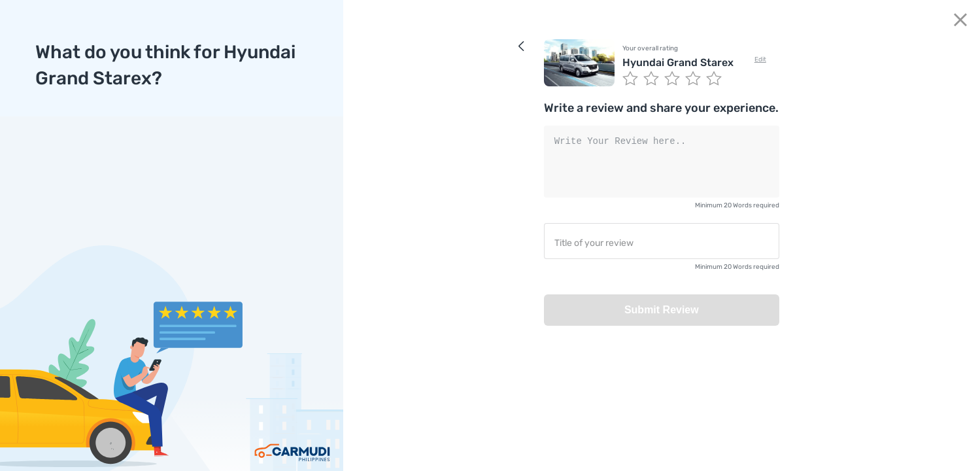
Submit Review (662, 310)
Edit (760, 60)
